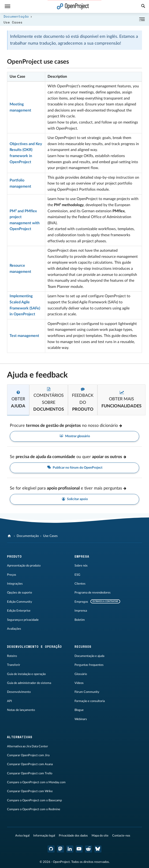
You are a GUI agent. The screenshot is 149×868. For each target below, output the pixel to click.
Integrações (15, 584)
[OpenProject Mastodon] (60, 849)
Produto (14, 556)
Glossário (81, 674)
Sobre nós (81, 566)
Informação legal (44, 836)
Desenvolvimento (19, 692)
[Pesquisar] (143, 7)
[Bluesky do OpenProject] (98, 849)
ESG (77, 575)
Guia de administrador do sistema (29, 683)
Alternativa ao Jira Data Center (28, 746)
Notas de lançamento (21, 710)
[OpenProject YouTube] (79, 849)
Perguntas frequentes (89, 665)
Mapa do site (100, 836)
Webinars (81, 719)
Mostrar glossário (74, 436)
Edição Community (20, 602)
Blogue (79, 710)
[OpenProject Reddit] (89, 849)
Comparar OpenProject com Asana (30, 764)
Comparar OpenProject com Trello (30, 773)
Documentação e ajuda (89, 656)
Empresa (82, 556)
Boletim (80, 620)
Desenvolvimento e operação (34, 647)
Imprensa (81, 611)
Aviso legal (22, 836)
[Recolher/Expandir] (142, 19)
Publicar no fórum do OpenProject (74, 468)
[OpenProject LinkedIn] (70, 849)
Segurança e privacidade (23, 620)
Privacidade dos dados (73, 836)
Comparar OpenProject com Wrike (30, 791)
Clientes (80, 584)
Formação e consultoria (90, 701)
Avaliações (14, 629)
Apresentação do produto (24, 566)
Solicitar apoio (75, 499)
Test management (24, 336)
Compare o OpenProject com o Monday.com (36, 782)
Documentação (16, 16)
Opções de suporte (20, 593)
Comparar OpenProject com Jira (28, 755)
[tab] (18, 400)
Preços (12, 575)
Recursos (83, 647)
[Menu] (7, 6)
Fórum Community (87, 692)
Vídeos (79, 683)
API (9, 701)
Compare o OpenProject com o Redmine (34, 809)
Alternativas (20, 737)
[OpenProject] (10, 536)
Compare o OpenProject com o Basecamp (34, 800)
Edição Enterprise (19, 611)
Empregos (81, 602)
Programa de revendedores (93, 593)
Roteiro (12, 656)
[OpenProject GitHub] (51, 849)
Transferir (14, 665)
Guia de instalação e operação (26, 674)
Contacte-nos (121, 836)
